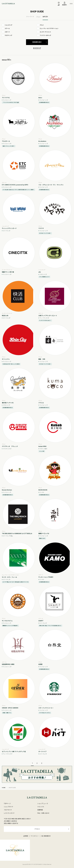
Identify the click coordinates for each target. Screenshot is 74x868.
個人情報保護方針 (46, 836)
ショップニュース (43, 804)
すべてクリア (37, 48)
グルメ (38, 17)
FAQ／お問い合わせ (43, 813)
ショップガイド (8, 807)
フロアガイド (8, 810)
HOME (4, 788)
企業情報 (26, 836)
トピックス (41, 807)
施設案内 (64, 5)
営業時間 (40, 810)
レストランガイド (9, 813)
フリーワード (30, 17)
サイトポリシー (35, 836)
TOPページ (7, 804)
